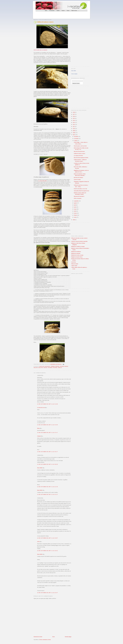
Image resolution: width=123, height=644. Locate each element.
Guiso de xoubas (77, 180)
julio (75, 205)
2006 (74, 220)
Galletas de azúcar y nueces (45, 22)
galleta (36, 368)
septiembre (76, 201)
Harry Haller (40, 468)
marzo (76, 213)
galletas (41, 368)
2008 (74, 133)
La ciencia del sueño (43, 181)
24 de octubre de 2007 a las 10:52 (47, 551)
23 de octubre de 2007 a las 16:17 (47, 452)
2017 (74, 114)
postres (55, 368)
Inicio (53, 637)
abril (75, 211)
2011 (74, 127)
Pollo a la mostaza (78, 198)
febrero (76, 215)
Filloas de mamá (75, 264)
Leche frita (74, 262)
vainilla (60, 368)
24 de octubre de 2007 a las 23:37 (47, 593)
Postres (63, 11)
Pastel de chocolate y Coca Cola (80, 189)
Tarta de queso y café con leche (80, 146)
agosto (76, 203)
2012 (74, 124)
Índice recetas (74, 11)
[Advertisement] (52, 15)
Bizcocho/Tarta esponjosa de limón (81, 158)
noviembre (76, 139)
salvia (38, 542)
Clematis (39, 436)
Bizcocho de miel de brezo (79, 151)
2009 (74, 131)
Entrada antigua (68, 637)
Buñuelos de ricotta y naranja (77, 255)
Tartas (68, 11)
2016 (74, 116)
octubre (76, 141)
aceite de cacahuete (45, 366)
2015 (74, 118)
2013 (74, 122)
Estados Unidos (64, 366)
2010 (74, 129)
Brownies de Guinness (78, 177)
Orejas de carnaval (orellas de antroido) (79, 241)
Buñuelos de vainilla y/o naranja (78, 246)
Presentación (52, 11)
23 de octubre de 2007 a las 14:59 (47, 425)
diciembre (76, 136)
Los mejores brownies (78, 156)
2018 (74, 112)
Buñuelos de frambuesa (76, 252)
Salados (58, 11)
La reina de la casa (41, 408)
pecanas (50, 368)
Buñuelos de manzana (76, 253)
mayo (75, 209)
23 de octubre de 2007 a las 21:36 (47, 487)
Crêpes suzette (74, 266)
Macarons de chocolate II (79, 196)
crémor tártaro (55, 366)
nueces (45, 368)
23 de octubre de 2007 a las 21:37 (47, 494)
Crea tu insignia (74, 74)
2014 (74, 120)
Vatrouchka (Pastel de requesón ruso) (81, 191)
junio (75, 207)
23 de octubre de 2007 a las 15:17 (47, 433)
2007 (74, 135)
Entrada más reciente (38, 637)
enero (75, 217)
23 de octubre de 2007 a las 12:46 (47, 404)
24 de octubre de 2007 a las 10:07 (47, 538)
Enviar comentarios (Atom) (45, 640)
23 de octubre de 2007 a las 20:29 (47, 464)
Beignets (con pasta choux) (77, 257)
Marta (38, 428)
